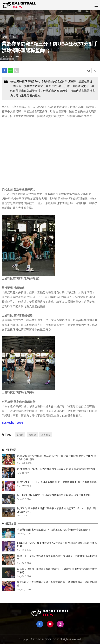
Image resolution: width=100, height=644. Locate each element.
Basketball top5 (12, 423)
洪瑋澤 (20, 435)
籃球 (5, 37)
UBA (14, 37)
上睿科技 (46, 435)
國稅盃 (32, 435)
